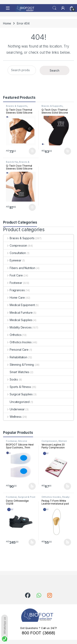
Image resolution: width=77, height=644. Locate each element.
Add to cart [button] (32, 151)
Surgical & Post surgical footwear (21, 498)
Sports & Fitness (17, 387)
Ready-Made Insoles (56, 498)
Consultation (15, 253)
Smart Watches (16, 372)
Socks (11, 379)
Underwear (14, 409)
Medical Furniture (18, 313)
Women (63, 441)
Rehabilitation (15, 357)
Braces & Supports (17, 106)
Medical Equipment (19, 305)
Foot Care (13, 275)
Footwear (13, 283)
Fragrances (14, 290)
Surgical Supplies (18, 394)
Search (54, 8)
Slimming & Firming (19, 365)
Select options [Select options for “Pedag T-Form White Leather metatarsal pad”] (67, 542)
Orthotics (13, 335)
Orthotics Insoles (17, 342)
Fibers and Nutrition (19, 268)
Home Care (14, 298)
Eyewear (12, 260)
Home (7, 23)
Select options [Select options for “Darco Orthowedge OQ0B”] (32, 542)
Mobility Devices (18, 327)
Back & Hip (12, 162)
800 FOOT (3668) (38, 633)
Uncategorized (17, 402)
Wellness (13, 417)
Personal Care (16, 350)
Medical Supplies (18, 320)
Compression (15, 245)
